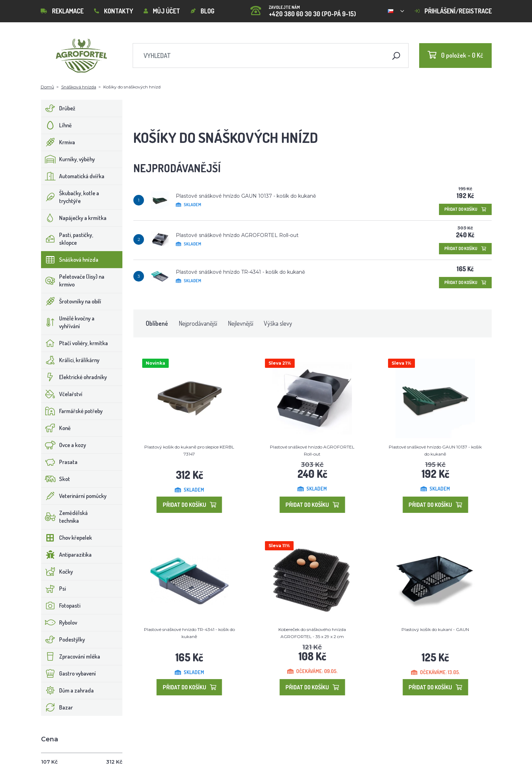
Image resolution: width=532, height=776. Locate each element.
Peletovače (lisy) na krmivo (73, 280)
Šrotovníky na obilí (71, 301)
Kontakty (114, 11)
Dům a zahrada (68, 690)
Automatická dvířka (73, 176)
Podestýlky (63, 639)
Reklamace (62, 11)
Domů (47, 87)
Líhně (57, 125)
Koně (56, 428)
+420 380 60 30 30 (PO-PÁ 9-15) (303, 9)
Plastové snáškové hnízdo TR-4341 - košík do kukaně (240, 272)
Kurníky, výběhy (68, 159)
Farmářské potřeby (72, 411)
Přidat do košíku (465, 209)
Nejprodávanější (198, 323)
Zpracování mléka (71, 656)
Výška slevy (278, 323)
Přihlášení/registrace (453, 11)
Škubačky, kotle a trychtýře (70, 197)
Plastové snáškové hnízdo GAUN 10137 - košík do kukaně (246, 196)
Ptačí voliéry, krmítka (75, 343)
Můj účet (162, 11)
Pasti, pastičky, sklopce (67, 239)
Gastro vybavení (69, 673)
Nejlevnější (241, 323)
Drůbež (58, 108)
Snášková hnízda (79, 87)
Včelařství (62, 394)
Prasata (59, 462)
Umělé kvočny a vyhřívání (68, 322)
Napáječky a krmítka (74, 218)
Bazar (57, 707)
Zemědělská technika (65, 517)
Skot (56, 479)
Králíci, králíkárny (70, 360)
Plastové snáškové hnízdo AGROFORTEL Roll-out (237, 235)
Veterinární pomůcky (74, 496)
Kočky (57, 572)
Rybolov (59, 622)
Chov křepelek (67, 538)
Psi (54, 589)
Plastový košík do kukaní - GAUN (435, 629)
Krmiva (58, 142)
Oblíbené (157, 323)
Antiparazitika (66, 555)
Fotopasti (61, 606)
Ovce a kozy (64, 445)
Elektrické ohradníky (74, 377)
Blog (203, 11)
